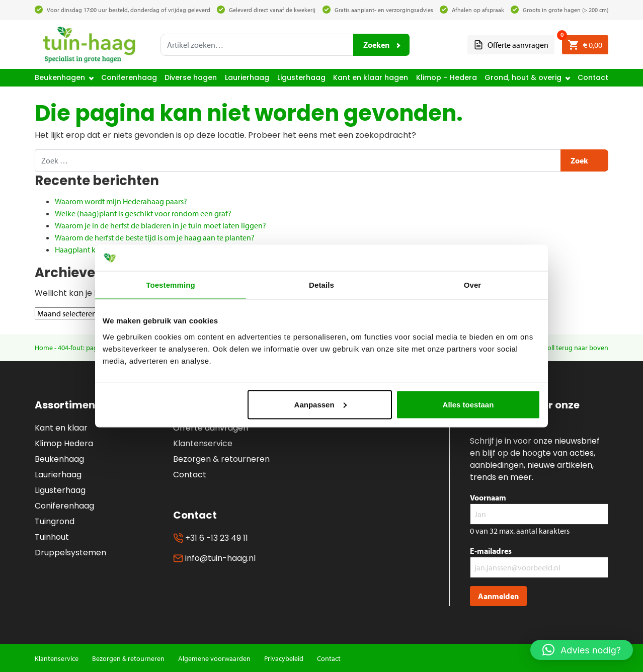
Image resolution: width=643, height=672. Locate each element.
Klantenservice (203, 443)
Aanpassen (320, 404)
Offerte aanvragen (511, 45)
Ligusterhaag (301, 77)
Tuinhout (52, 537)
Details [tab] (322, 285)
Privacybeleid (284, 658)
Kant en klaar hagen (371, 77)
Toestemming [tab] (171, 285)
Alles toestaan (468, 404)
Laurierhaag (247, 77)
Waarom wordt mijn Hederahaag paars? (121, 201)
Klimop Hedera (64, 443)
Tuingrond (55, 521)
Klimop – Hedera (447, 77)
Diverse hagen (191, 77)
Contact (593, 77)
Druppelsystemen (70, 553)
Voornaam (488, 497)
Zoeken (376, 45)
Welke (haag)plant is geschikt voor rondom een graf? (143, 213)
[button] (582, 650)
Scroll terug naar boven (573, 348)
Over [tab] (473, 285)
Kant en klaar (61, 428)
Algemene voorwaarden (214, 658)
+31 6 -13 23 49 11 (211, 538)
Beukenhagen (60, 77)
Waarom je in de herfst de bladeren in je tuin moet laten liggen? (160, 225)
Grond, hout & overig (523, 77)
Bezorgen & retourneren (221, 459)
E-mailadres (491, 551)
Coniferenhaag (129, 77)
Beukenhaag (59, 459)
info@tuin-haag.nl (214, 558)
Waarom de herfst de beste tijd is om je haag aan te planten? (155, 237)
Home (44, 348)
